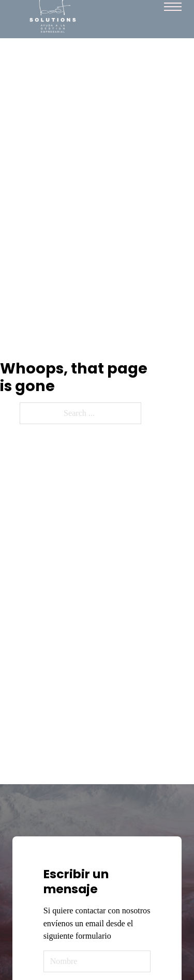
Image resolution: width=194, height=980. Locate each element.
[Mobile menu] (173, 7)
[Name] (97, 961)
